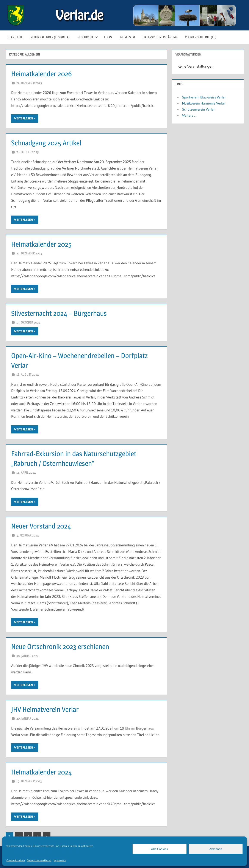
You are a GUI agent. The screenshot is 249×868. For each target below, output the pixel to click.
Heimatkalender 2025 (41, 244)
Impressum (60, 860)
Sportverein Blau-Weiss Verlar (204, 97)
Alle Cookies (160, 849)
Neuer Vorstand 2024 (41, 526)
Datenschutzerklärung (39, 860)
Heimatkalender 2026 (41, 74)
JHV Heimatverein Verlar (45, 709)
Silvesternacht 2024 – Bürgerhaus (59, 313)
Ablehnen (216, 849)
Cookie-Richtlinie (16, 860)
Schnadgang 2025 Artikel (46, 143)
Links (108, 37)
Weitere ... (189, 115)
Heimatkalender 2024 (41, 772)
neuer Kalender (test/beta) (50, 37)
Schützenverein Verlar (198, 109)
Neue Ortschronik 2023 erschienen (60, 647)
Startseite (15, 37)
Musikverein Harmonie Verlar (204, 103)
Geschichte (88, 37)
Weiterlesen (24, 118)
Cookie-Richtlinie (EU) (201, 37)
